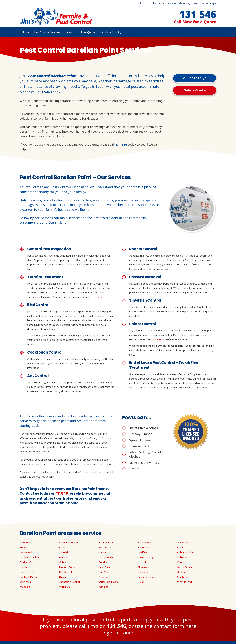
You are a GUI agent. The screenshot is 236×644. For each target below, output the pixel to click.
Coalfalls (143, 552)
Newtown (143, 567)
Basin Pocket (106, 542)
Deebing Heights (29, 557)
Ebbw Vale (183, 557)
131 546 (44, 92)
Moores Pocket (68, 567)
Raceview (143, 572)
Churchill (64, 552)
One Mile (103, 572)
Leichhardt (26, 567)
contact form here (175, 626)
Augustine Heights (70, 542)
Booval (24, 547)
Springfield (26, 582)
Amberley (25, 542)
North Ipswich (28, 572)
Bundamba (144, 547)
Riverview (104, 577)
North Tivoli (66, 572)
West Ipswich (185, 582)
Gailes (63, 562)
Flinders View (27, 562)
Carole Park (26, 552)
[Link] (56, 16)
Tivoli (141, 582)
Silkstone (182, 577)
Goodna (103, 562)
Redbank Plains (28, 577)
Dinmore (64, 557)
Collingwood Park (187, 552)
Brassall (64, 547)
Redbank (182, 572)
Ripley (63, 577)
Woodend (25, 587)
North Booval (185, 567)
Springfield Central (69, 582)
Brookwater (105, 547)
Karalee (182, 562)
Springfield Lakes (108, 582)
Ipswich (142, 562)
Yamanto (103, 587)
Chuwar (103, 552)
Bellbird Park (145, 542)
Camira (181, 547)
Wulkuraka (65, 587)
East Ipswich (106, 557)
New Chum (105, 567)
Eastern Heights (147, 557)
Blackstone (183, 542)
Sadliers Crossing (148, 577)
